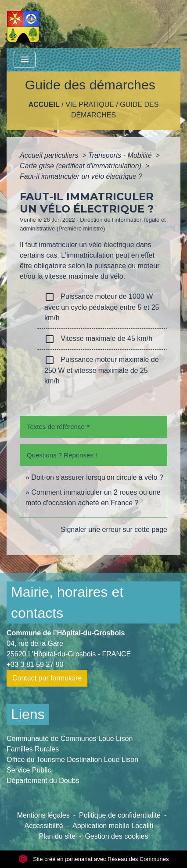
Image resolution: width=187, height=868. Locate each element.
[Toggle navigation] (25, 60)
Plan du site (57, 836)
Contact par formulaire (47, 678)
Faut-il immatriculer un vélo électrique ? (81, 176)
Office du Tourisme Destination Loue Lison (72, 760)
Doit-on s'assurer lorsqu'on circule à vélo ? (97, 477)
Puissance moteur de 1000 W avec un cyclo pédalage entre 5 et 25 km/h (102, 307)
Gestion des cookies (116, 836)
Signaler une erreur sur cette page (114, 530)
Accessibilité (44, 826)
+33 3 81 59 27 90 (35, 664)
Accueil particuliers (50, 155)
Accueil (44, 105)
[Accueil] (23, 24)
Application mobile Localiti (113, 826)
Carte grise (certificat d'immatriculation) (81, 166)
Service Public (29, 770)
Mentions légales (43, 815)
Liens (28, 714)
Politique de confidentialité (120, 815)
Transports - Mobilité (121, 155)
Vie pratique (90, 105)
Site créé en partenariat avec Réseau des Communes (94, 859)
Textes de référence (56, 427)
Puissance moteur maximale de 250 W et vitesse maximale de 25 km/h (102, 370)
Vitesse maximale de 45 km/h (98, 339)
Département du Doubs (43, 781)
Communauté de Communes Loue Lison (70, 739)
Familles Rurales (33, 749)
